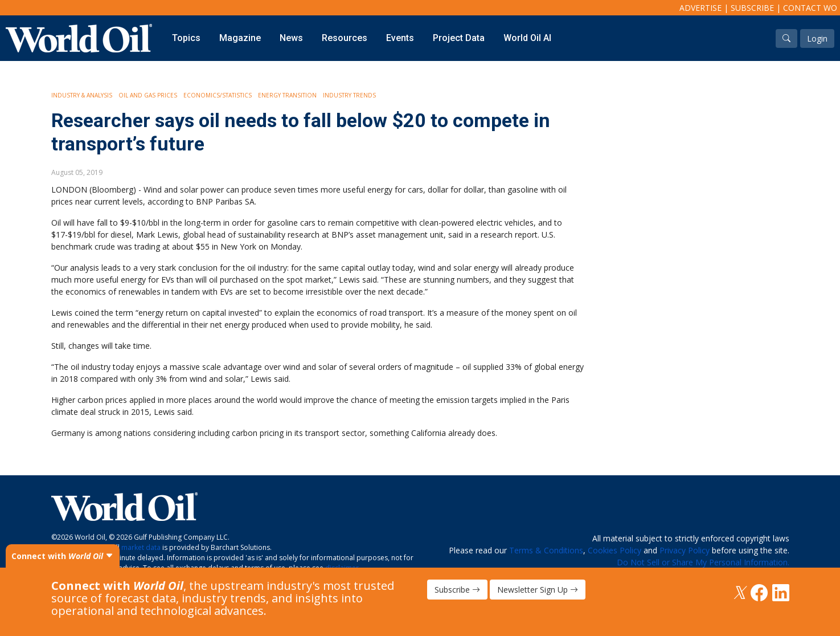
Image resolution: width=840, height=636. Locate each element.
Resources (345, 38)
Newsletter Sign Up (538, 590)
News (291, 38)
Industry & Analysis (82, 95)
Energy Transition (287, 95)
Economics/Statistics (218, 95)
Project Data (459, 38)
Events (400, 38)
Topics (186, 38)
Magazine (240, 38)
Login (817, 38)
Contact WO (810, 8)
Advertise (700, 8)
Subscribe (752, 8)
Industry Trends (349, 95)
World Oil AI (527, 38)
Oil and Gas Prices (148, 95)
